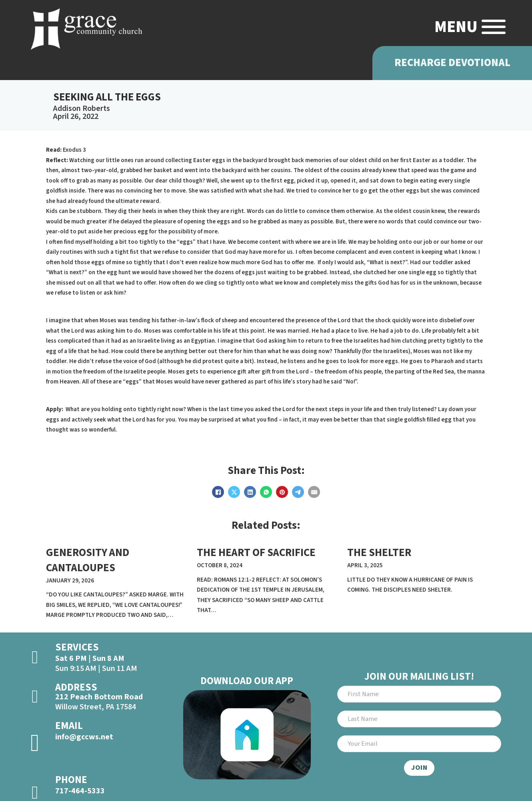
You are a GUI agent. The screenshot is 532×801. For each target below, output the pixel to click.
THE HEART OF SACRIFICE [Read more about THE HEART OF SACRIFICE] (256, 553)
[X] (234, 492)
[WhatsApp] (266, 492)
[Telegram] (298, 492)
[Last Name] (419, 719)
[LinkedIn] (250, 492)
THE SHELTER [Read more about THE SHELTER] (379, 553)
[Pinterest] (282, 492)
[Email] (314, 492)
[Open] (494, 27)
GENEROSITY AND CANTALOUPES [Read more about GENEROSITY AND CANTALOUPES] (88, 560)
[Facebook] (218, 492)
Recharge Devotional (452, 63)
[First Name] (419, 694)
